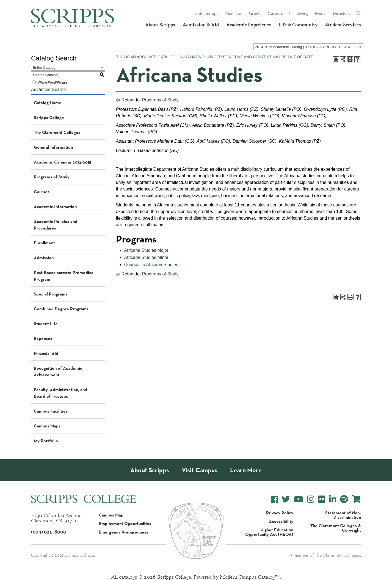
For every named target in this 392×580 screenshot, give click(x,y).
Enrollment (44, 243)
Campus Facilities (51, 411)
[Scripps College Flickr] (322, 499)
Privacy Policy (280, 513)
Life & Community (298, 25)
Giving (303, 13)
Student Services (343, 25)
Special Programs (51, 294)
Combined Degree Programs (61, 309)
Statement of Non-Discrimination (343, 515)
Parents (254, 13)
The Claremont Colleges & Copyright (336, 528)
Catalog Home (48, 103)
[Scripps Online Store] (356, 499)
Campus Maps (47, 426)
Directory (342, 13)
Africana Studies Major (146, 250)
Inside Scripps (205, 13)
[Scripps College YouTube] (299, 499)
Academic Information (55, 206)
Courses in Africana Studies (151, 265)
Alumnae (233, 13)
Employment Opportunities (125, 523)
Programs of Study (52, 177)
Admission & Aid (201, 25)
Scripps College (49, 117)
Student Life (46, 324)
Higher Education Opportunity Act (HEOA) (269, 532)
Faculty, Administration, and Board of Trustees (60, 393)
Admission (44, 258)
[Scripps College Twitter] (286, 499)
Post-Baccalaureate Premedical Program (64, 276)
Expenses (43, 338)
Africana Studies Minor (146, 257)
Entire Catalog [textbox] (44, 67)
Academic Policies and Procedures (56, 225)
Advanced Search (48, 89)
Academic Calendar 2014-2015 (63, 162)
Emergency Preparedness (123, 532)
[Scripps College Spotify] (344, 499)
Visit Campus (200, 470)
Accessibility (281, 521)
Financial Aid (46, 353)
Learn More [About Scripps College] (246, 470)
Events (321, 13)
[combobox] (308, 47)
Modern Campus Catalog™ (250, 577)
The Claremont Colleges (57, 132)
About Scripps (160, 25)
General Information (53, 147)
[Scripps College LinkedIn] (333, 499)
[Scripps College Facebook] (274, 499)
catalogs (128, 577)
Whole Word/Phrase (52, 82)
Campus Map (111, 515)
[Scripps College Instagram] (311, 499)
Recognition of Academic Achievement (58, 371)
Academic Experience (249, 25)
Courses (42, 192)
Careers (275, 13)
